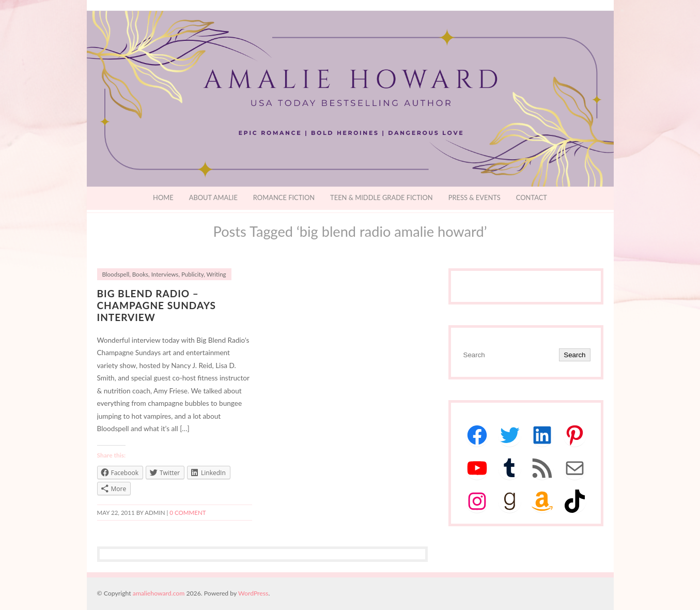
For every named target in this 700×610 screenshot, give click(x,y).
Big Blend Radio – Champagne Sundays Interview (157, 305)
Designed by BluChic (589, 593)
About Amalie (213, 197)
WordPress (253, 593)
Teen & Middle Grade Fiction (382, 197)
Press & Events (475, 197)
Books (140, 274)
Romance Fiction (284, 197)
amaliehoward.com (159, 593)
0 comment (188, 513)
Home (163, 197)
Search (574, 355)
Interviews (165, 274)
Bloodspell (116, 274)
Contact (532, 197)
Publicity (192, 274)
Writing (216, 274)
